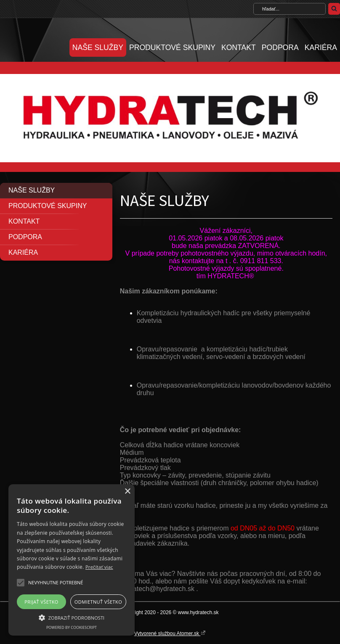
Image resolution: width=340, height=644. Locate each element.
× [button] (127, 492)
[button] (21, 583)
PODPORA (280, 48)
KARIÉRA (321, 48)
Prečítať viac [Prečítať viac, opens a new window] (99, 567)
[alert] (72, 560)
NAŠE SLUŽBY (98, 48)
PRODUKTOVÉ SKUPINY (172, 48)
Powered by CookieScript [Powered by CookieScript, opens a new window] (72, 627)
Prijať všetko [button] (41, 602)
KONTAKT (239, 48)
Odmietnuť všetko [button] (98, 602)
